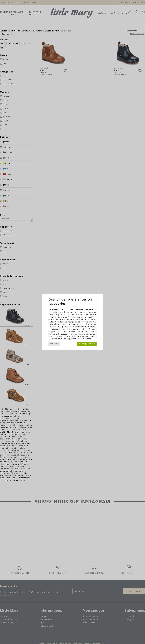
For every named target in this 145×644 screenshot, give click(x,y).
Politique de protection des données (74, 339)
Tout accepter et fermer (87, 344)
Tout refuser (54, 344)
